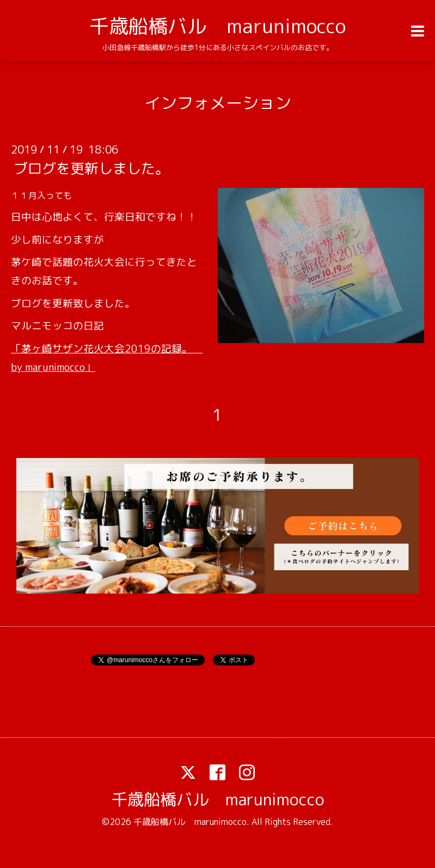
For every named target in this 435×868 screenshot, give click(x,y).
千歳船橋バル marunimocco (217, 26)
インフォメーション (218, 103)
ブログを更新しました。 (91, 168)
